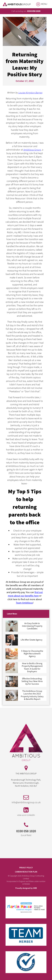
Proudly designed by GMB (26, 888)
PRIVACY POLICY (26, 868)
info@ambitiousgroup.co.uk (26, 802)
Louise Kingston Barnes (30, 93)
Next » (8, 701)
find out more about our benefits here (25, 594)
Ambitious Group (32, 150)
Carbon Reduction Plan (26, 872)
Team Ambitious (24, 603)
